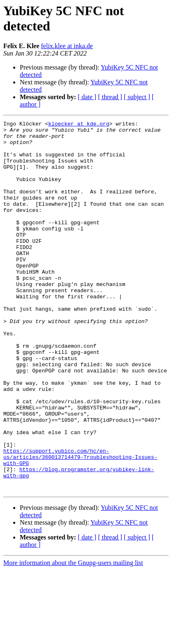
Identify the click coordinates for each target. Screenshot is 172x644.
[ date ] (87, 97)
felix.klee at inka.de (67, 46)
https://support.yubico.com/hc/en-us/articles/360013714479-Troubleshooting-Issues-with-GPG (80, 525)
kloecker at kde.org (79, 125)
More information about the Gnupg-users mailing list (73, 637)
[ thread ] (110, 97)
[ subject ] (137, 97)
